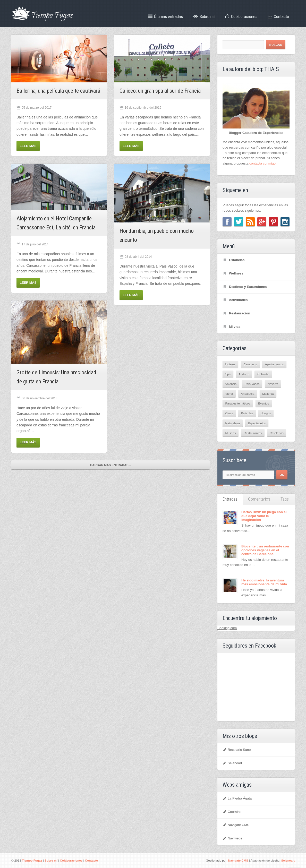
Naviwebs (232, 838)
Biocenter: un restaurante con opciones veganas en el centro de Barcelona (265, 550)
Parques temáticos (238, 403)
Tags (285, 499)
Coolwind (232, 812)
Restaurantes (253, 433)
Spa (228, 374)
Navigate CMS (236, 825)
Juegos (266, 413)
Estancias (234, 260)
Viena (229, 394)
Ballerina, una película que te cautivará (58, 91)
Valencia (231, 384)
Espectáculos (257, 423)
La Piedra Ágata (237, 798)
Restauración (236, 313)
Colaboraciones (241, 16)
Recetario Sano (237, 750)
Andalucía (248, 394)
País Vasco (252, 384)
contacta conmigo (262, 163)
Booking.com (227, 628)
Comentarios (259, 499)
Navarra (273, 384)
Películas (247, 413)
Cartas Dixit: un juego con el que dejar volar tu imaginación (264, 516)
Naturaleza (233, 423)
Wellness (233, 273)
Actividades (235, 300)
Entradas (230, 499)
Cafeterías (277, 433)
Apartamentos (274, 364)
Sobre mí (204, 16)
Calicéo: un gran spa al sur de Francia (160, 91)
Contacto (278, 16)
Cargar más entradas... (110, 465)
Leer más (28, 146)
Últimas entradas (165, 16)
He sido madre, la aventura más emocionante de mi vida (264, 582)
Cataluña (263, 374)
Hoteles (231, 364)
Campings (250, 364)
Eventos (263, 403)
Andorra (244, 374)
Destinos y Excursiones (245, 287)
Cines (229, 413)
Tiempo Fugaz (32, 860)
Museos (231, 433)
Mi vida (231, 327)
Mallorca (268, 394)
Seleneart (232, 763)
